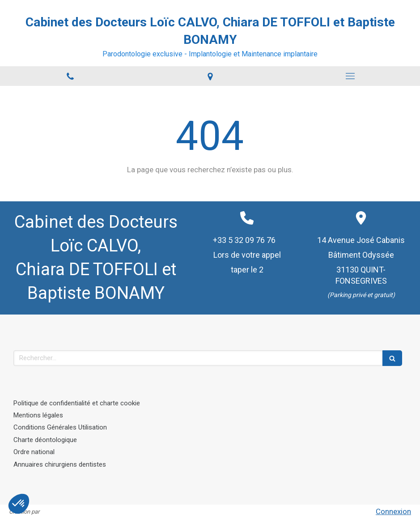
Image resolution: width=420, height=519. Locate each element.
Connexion (393, 511)
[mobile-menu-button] (350, 76)
